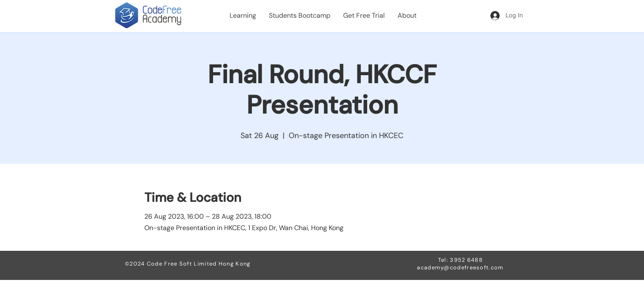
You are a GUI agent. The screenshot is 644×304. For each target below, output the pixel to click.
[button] (243, 16)
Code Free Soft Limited (183, 264)
